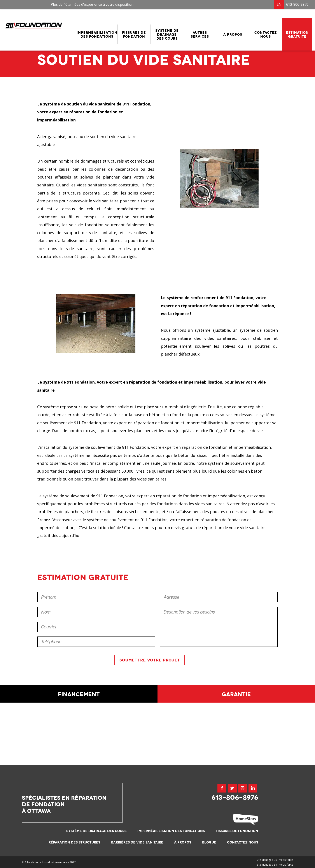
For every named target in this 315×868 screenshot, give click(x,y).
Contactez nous (243, 843)
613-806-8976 (297, 4)
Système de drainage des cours (96, 831)
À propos (183, 843)
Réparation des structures (74, 843)
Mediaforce (286, 860)
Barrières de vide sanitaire (137, 843)
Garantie (236, 757)
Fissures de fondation (237, 831)
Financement (79, 757)
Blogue (209, 843)
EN (279, 4)
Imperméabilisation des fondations (171, 831)
